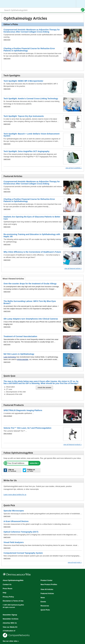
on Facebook (12, 470)
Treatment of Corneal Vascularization (20, 336)
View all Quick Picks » (75, 562)
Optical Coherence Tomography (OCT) (21, 532)
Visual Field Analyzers (14, 542)
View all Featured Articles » (73, 268)
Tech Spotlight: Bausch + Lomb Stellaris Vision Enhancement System (31, 135)
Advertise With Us (10, 623)
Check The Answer (44, 388)
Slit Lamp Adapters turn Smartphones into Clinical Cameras (31, 319)
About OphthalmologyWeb (13, 580)
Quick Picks (45, 610)
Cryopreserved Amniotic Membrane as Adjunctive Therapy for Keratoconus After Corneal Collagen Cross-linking (32, 31)
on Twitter (31, 470)
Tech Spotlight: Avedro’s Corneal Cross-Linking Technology (31, 99)
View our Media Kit (10, 627)
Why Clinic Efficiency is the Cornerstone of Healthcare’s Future (32, 252)
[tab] (13, 279)
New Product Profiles (49, 584)
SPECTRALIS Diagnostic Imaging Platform (23, 410)
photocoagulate (23, 359)
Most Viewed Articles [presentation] (13, 279)
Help (5, 593)
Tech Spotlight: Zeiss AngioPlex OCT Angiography (27, 151)
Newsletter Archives (11, 619)
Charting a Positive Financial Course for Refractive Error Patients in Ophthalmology (29, 49)
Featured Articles (13, 176)
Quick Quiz (9, 376)
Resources (45, 606)
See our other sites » (11, 641)
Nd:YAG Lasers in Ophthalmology (19, 354)
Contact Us (7, 584)
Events (43, 602)
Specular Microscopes (14, 511)
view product (8, 416)
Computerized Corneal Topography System (23, 553)
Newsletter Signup (10, 615)
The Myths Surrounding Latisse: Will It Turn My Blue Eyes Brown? (30, 302)
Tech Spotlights (12, 75)
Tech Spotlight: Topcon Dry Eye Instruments (24, 116)
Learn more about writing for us (15, 495)
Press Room (8, 589)
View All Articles (47, 589)
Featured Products (14, 405)
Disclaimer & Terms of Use (13, 601)
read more (7, 40)
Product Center (47, 580)
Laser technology (10, 357)
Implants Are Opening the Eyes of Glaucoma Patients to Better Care (32, 218)
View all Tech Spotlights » (74, 168)
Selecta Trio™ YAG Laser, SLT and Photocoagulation (27, 428)
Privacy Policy (8, 597)
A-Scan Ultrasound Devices (16, 521)
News (43, 598)
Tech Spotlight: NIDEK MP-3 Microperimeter (23, 81)
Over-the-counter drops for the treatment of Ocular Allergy (30, 284)
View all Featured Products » (73, 444)
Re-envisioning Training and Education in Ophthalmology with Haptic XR (32, 235)
